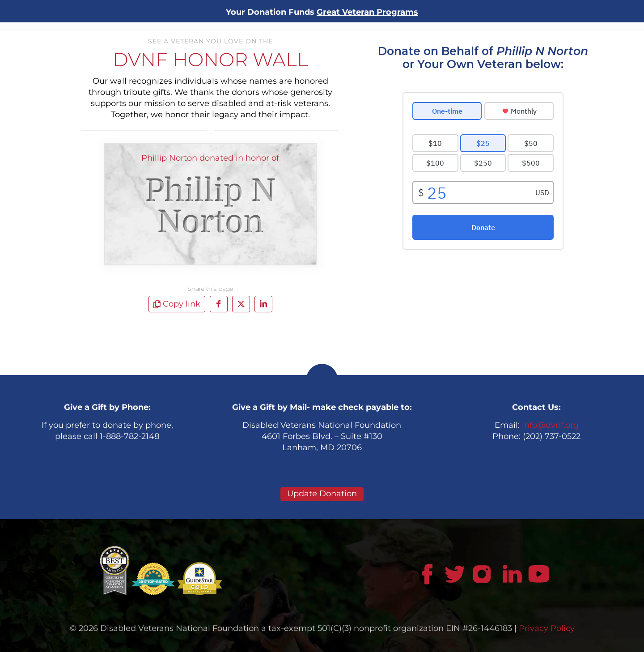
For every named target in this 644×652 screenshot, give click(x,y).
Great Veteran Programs (367, 12)
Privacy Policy (547, 628)
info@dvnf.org (550, 425)
